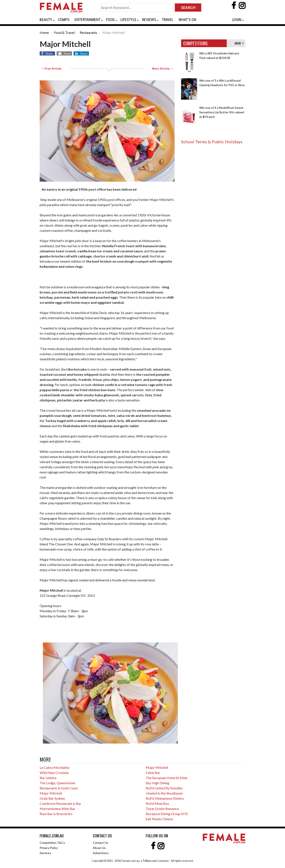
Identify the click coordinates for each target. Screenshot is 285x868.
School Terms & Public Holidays (212, 142)
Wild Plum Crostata (54, 773)
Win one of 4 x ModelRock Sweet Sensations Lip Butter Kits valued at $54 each (222, 112)
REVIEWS (149, 20)
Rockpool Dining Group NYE (167, 814)
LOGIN (237, 20)
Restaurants (88, 32)
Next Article (162, 68)
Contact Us (100, 843)
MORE (239, 43)
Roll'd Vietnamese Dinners (165, 798)
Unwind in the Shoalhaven (164, 793)
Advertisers (101, 853)
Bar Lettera (48, 778)
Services (45, 853)
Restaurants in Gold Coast (59, 788)
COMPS (64, 20)
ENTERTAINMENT (88, 20)
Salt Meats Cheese (159, 819)
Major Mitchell (51, 793)
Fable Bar (153, 773)
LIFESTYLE (128, 20)
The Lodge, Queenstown (57, 783)
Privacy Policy (49, 848)
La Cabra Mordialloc (55, 767)
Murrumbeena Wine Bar (57, 809)
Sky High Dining (157, 783)
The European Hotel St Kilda (166, 778)
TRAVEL (168, 20)
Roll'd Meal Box (157, 803)
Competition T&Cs (52, 843)
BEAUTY (46, 20)
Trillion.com (150, 861)
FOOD (110, 20)
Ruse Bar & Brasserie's (56, 814)
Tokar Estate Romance (162, 809)
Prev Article (52, 68)
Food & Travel (64, 32)
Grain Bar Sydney (52, 798)
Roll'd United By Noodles (164, 788)
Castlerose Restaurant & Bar (60, 803)
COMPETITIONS (195, 43)
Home (44, 32)
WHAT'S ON (187, 20)
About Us (99, 848)
